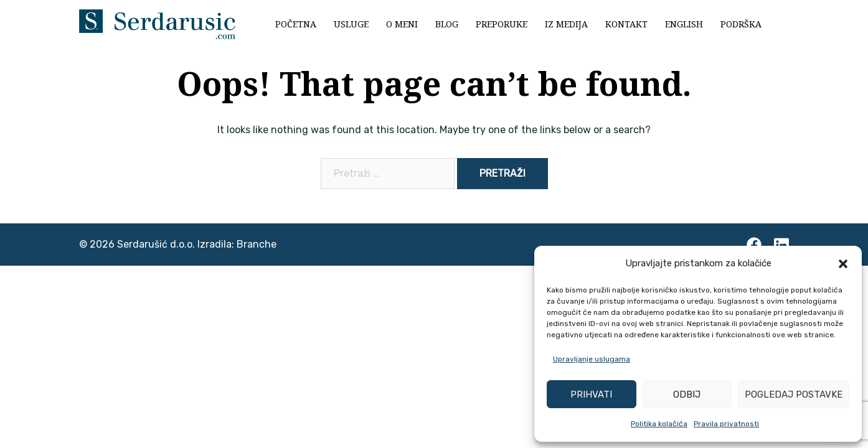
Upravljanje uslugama (592, 359)
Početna (296, 24)
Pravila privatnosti (726, 424)
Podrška (741, 24)
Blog (447, 24)
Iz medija (566, 24)
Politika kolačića (659, 424)
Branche (257, 244)
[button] (843, 264)
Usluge (351, 24)
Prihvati (591, 394)
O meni (402, 24)
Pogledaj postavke (794, 394)
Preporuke (502, 24)
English (684, 24)
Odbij (687, 394)
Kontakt (626, 24)
